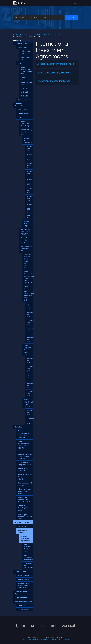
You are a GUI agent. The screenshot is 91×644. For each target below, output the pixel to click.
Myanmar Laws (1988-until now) (26, 248)
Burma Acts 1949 (29, 157)
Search (71, 17)
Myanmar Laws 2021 (30, 413)
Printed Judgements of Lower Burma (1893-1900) (23, 445)
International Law (36, 34)
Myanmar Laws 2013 (30, 314)
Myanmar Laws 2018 (30, 377)
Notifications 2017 (25, 52)
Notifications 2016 (25, 58)
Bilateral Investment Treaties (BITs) (28, 548)
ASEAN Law (22, 526)
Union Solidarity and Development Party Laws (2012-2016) (29, 293)
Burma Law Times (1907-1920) (24, 470)
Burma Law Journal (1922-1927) (25, 484)
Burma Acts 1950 (29, 165)
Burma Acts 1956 (29, 215)
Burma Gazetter (24, 579)
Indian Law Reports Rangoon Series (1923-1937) (25, 477)
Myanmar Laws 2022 (30, 421)
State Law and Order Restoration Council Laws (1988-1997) (28, 261)
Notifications (22, 47)
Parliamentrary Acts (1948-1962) (26, 132)
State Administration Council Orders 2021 (26, 81)
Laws (20, 118)
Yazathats (22, 606)
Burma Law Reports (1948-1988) (23, 508)
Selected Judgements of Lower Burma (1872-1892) (23, 434)
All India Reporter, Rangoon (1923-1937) (24, 491)
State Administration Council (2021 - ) (29, 403)
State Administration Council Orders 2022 (26, 70)
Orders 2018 (25, 88)
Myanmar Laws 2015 (30, 331)
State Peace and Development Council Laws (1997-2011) (29, 277)
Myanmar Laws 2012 (30, 306)
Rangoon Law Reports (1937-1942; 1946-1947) (24, 500)
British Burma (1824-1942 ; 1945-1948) (26, 124)
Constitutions (23, 110)
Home (15, 34)
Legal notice (68, 640)
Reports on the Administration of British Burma (24, 586)
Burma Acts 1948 (29, 149)
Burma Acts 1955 (29, 207)
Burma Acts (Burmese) (28, 140)
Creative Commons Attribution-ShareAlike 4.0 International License (42, 640)
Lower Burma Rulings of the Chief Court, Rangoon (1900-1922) (25, 455)
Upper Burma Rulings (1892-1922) (25, 464)
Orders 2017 (25, 92)
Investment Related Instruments (28, 566)
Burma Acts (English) (27, 223)
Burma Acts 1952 (29, 182)
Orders (20, 63)
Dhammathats (23, 609)
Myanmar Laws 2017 (30, 369)
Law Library (24, 34)
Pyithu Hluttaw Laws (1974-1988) (26, 240)
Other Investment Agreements (28, 557)
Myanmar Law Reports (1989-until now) (25, 516)
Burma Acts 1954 (29, 199)
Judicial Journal (23, 576)
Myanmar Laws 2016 (30, 339)
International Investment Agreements (26, 538)
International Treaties (52, 34)
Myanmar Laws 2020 (30, 394)
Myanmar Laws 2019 (30, 385)
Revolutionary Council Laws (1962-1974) (26, 232)
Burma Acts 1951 (29, 174)
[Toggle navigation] (75, 3)
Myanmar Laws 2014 (30, 323)
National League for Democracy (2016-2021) (28, 350)
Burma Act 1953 (29, 190)
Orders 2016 (25, 96)
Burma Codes (23, 114)
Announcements (24, 100)
